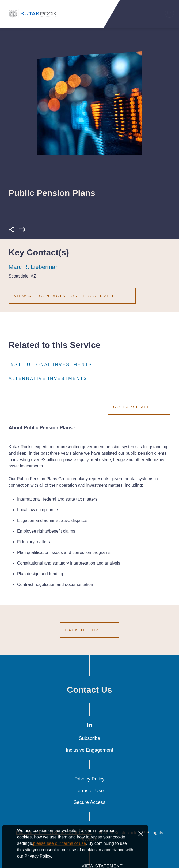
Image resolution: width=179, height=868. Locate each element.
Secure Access (89, 802)
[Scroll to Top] (89, 630)
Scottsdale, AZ (22, 276)
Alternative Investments (48, 379)
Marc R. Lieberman (34, 267)
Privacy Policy (89, 779)
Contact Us (89, 690)
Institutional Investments (50, 365)
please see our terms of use (60, 857)
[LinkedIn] (90, 726)
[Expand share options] (12, 231)
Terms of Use (89, 791)
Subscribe (89, 738)
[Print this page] (22, 231)
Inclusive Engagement (89, 750)
